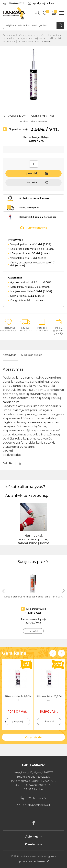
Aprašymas (9, 355)
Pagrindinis (9, 35)
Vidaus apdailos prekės (32, 35)
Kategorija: (38, 217)
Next (62, 653)
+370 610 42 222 (13, 3)
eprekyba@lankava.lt (42, 3)
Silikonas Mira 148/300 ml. (18, 698)
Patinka (32, 183)
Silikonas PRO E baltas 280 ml (35, 41)
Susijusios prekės (32, 355)
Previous (53, 653)
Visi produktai (34, 737)
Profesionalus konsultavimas (34, 198)
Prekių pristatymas (29, 208)
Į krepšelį (32, 173)
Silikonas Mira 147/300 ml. (49, 698)
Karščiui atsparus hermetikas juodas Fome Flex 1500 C (33, 597)
